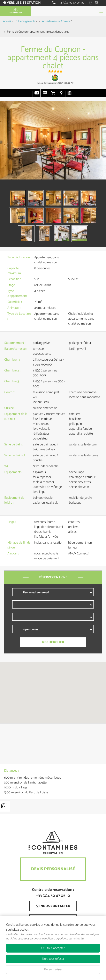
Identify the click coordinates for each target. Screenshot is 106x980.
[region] (53, 693)
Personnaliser (53, 969)
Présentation (45, 95)
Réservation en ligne (53, 95)
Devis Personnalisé (53, 869)
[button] (97, 3)
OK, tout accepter (53, 948)
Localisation (61, 95)
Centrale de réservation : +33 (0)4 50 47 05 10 (53, 893)
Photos (37, 95)
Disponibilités (69, 95)
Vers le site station (24, 3)
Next (98, 148)
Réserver (53, 11)
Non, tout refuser (53, 959)
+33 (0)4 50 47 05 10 (71, 3)
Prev (5, 148)
